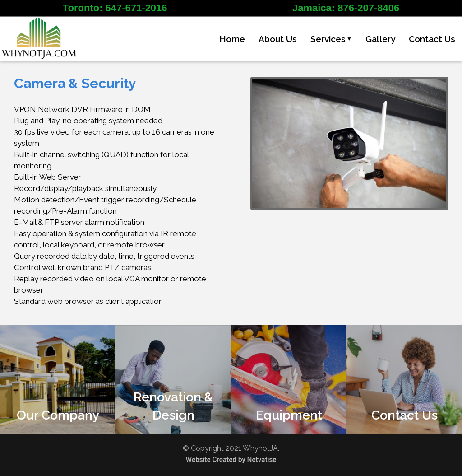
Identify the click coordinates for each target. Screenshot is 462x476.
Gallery (380, 39)
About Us (278, 39)
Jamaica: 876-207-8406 (346, 8)
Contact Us (432, 39)
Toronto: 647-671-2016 (115, 8)
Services (331, 39)
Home (232, 39)
